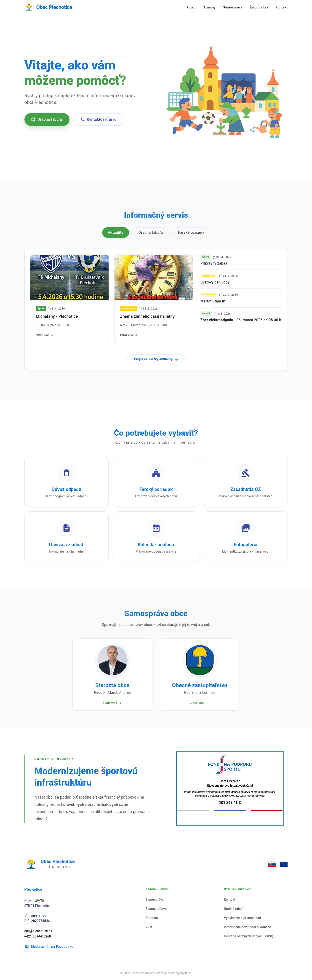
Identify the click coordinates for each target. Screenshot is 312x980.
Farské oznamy (191, 232)
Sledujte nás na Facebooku (49, 947)
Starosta (152, 918)
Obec (191, 7)
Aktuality (116, 232)
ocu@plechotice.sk (38, 931)
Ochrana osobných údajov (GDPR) (249, 936)
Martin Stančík (213, 301)
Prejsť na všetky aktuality (156, 359)
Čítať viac (45, 335)
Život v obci (259, 7)
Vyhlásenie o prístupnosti (243, 918)
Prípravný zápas (214, 263)
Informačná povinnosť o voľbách (248, 927)
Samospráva (233, 7)
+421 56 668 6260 (38, 936)
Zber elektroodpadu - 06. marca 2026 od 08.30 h (241, 320)
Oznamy (209, 7)
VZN (149, 927)
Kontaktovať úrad (98, 119)
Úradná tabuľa (47, 119)
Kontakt (282, 7)
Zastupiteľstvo (156, 909)
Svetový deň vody (215, 282)
